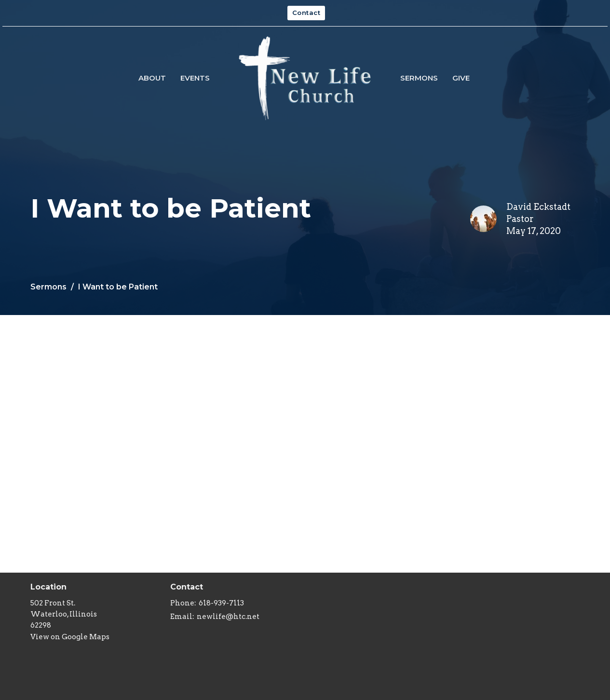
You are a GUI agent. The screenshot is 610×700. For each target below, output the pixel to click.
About (152, 78)
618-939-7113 (221, 603)
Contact (306, 13)
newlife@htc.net (228, 617)
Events (195, 78)
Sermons (419, 78)
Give (461, 78)
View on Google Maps (70, 637)
